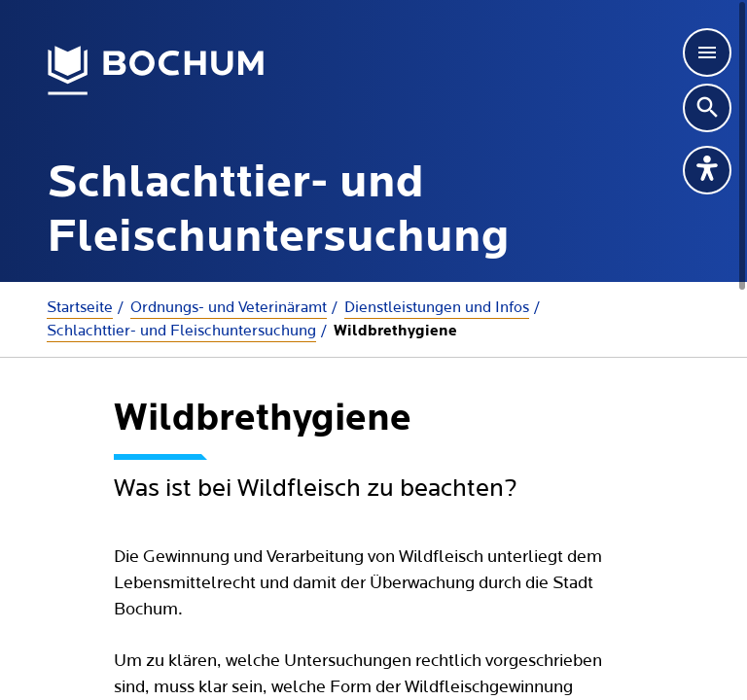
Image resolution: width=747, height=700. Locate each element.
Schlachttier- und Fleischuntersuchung (181, 331)
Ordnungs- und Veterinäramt (229, 307)
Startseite (80, 307)
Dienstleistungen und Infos (437, 307)
